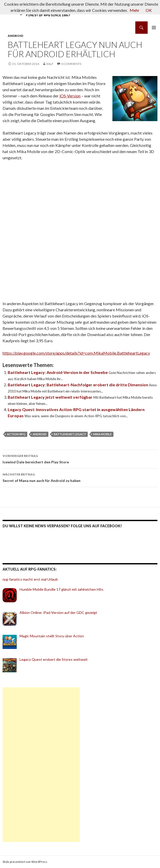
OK (149, 10)
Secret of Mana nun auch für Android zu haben (80, 477)
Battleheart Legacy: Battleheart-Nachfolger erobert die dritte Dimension (78, 385)
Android (15, 36)
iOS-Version (70, 96)
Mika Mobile (102, 434)
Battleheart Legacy (70, 434)
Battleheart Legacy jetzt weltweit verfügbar (51, 397)
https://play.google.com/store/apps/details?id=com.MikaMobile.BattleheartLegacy (76, 353)
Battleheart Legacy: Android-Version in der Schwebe (58, 372)
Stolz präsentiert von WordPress (25, 862)
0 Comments (71, 64)
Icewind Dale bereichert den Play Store (80, 458)
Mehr (135, 10)
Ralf (50, 64)
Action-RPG (16, 434)
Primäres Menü (154, 28)
